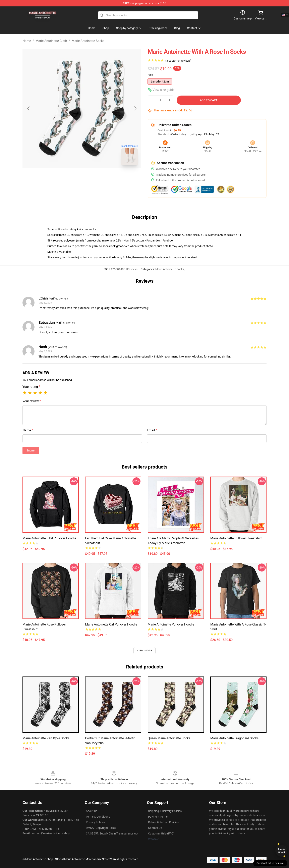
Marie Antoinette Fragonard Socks (234, 738)
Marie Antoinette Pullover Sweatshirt (236, 538)
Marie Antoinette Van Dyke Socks (46, 738)
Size (150, 75)
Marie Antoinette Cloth (51, 41)
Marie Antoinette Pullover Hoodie (171, 624)
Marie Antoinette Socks (88, 41)
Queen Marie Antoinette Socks (169, 738)
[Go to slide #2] (92, 177)
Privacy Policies (96, 822)
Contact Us (155, 828)
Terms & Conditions (98, 817)
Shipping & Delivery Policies (165, 811)
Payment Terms (158, 817)
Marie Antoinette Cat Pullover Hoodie (111, 624)
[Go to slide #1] (71, 177)
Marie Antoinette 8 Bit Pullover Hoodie (49, 538)
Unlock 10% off (281, 851)
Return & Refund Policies (163, 822)
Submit (31, 450)
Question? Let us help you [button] (270, 863)
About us (92, 811)
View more (145, 651)
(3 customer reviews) (178, 61)
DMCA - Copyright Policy (101, 828)
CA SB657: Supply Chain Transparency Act (112, 833)
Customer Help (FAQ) (161, 833)
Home (27, 41)
